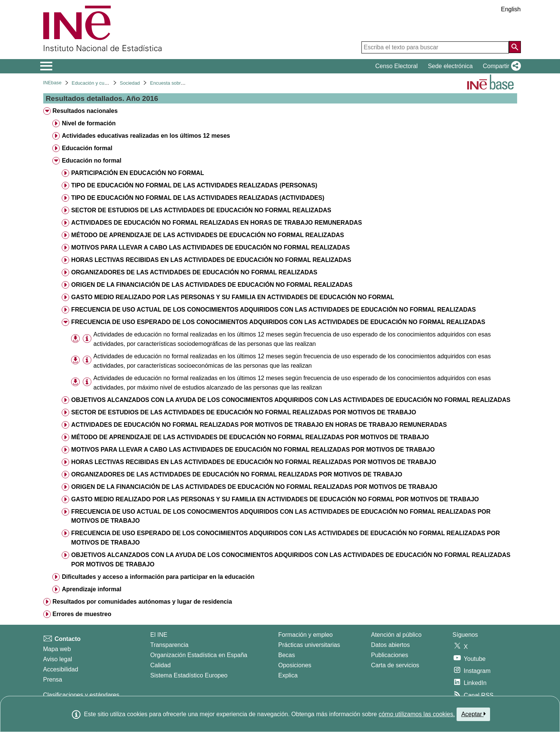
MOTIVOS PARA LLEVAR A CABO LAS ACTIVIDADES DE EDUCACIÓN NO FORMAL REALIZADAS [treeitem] (210, 247)
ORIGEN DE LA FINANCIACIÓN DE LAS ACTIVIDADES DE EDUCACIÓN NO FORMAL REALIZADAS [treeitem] (212, 285)
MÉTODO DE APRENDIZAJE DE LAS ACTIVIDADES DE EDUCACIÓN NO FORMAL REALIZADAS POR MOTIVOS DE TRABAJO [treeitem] (250, 437)
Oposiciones (295, 665)
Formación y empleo (306, 635)
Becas (287, 655)
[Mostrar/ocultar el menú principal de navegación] (46, 66)
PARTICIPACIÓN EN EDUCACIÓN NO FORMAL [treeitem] (137, 173)
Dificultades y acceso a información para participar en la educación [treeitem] (158, 577)
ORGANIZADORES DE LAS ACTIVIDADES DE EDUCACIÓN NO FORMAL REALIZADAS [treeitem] (194, 272)
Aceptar (473, 714)
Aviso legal (58, 659)
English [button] (511, 9)
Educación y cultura (93, 83)
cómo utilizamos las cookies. (417, 714)
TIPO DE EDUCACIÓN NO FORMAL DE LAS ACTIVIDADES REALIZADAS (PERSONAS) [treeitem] (194, 185)
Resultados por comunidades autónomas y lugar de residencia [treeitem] (142, 602)
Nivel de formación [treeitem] (89, 123)
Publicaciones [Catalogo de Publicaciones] (390, 655)
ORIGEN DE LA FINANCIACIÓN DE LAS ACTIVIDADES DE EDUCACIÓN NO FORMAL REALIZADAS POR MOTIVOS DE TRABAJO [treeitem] (254, 487)
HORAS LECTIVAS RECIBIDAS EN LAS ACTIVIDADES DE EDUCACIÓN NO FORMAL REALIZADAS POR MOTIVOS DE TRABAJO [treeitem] (253, 462)
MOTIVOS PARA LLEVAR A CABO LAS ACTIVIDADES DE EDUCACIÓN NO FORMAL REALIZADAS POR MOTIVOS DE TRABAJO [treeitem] (253, 450)
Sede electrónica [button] (450, 66)
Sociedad (130, 83)
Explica (288, 675)
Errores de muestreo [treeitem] (82, 614)
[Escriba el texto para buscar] (435, 47)
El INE (159, 635)
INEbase (52, 83)
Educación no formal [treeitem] (91, 161)
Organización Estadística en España (199, 655)
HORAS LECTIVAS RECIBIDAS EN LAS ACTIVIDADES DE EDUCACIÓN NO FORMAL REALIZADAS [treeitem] (211, 260)
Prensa (53, 679)
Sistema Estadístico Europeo (189, 675)
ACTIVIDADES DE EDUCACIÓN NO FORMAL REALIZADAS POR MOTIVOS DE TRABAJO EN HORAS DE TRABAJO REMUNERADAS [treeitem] (259, 425)
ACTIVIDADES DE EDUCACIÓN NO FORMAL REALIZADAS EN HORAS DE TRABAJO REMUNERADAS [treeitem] (216, 223)
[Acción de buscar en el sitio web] (515, 47)
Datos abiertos (391, 645)
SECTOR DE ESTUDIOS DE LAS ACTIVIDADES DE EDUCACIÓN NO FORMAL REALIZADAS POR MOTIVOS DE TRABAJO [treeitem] (244, 412)
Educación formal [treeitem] (87, 148)
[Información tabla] (87, 339)
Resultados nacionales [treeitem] (85, 111)
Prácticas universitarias (309, 645)
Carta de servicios (395, 665)
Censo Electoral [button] (397, 66)
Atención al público (396, 635)
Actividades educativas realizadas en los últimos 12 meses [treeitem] (146, 136)
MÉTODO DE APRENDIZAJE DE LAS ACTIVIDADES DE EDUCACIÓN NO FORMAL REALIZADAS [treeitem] (207, 235)
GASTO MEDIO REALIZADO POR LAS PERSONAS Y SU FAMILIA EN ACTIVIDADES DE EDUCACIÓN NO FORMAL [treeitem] (232, 297)
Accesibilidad (61, 669)
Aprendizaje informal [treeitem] (91, 589)
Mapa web (57, 649)
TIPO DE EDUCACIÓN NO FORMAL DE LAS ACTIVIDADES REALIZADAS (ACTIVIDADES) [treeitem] (198, 198)
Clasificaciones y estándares (81, 695)
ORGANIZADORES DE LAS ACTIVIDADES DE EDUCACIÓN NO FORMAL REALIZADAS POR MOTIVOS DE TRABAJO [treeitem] (237, 474)
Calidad (161, 665)
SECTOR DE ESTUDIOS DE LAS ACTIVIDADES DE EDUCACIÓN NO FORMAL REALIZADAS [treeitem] (201, 210)
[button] (500, 66)
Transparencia (170, 645)
